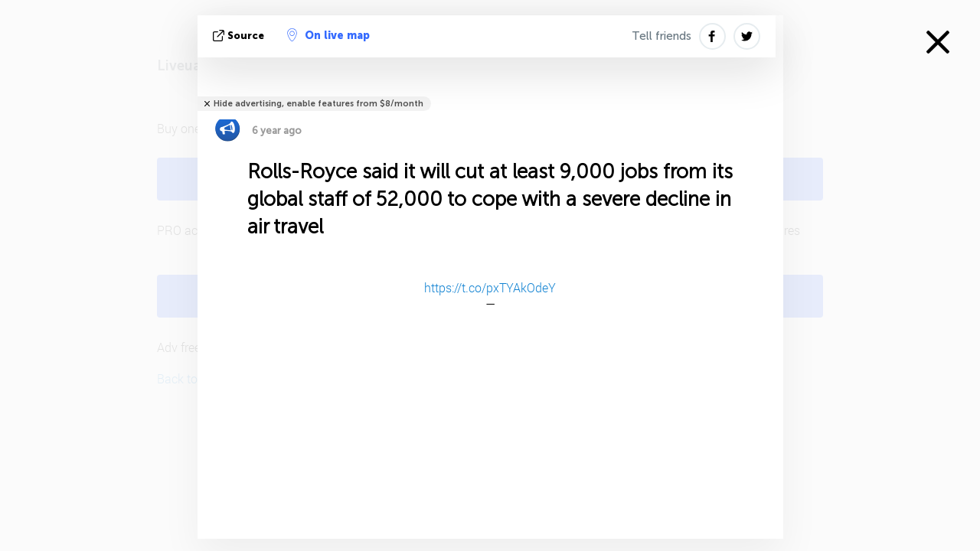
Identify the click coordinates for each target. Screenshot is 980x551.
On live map (328, 35)
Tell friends (661, 36)
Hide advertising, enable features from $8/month (318, 104)
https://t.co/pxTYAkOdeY (490, 287)
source (240, 36)
